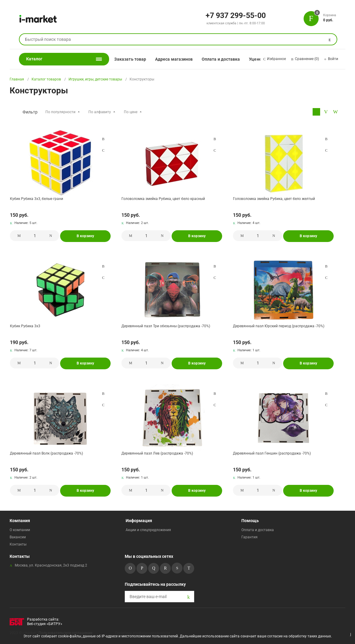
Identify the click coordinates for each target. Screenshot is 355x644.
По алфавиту (100, 112)
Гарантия (249, 537)
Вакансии (18, 537)
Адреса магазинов (174, 59)
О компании (20, 530)
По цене (131, 112)
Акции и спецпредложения (148, 530)
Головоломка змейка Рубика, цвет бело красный (163, 199)
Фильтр (30, 112)
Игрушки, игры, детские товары (95, 79)
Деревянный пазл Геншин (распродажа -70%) (272, 453)
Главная (17, 79)
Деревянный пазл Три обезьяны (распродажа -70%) (166, 326)
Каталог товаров (46, 79)
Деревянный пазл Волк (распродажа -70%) (46, 453)
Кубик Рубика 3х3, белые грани (37, 199)
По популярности (60, 112)
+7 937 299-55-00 (236, 15)
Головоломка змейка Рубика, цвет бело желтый (274, 199)
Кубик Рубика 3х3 (25, 326)
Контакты (18, 544)
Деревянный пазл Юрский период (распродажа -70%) (279, 326)
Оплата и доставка (221, 59)
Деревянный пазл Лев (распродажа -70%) (157, 453)
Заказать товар (130, 59)
